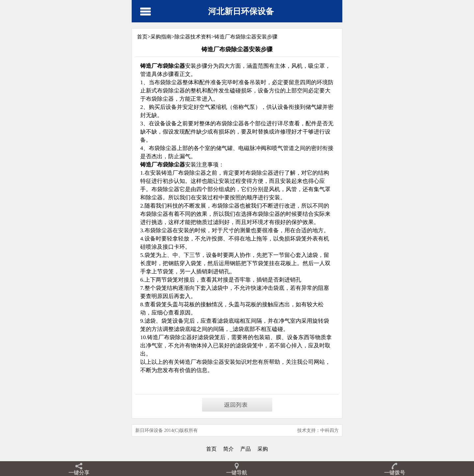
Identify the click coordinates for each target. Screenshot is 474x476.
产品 (246, 449)
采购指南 (161, 37)
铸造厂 (156, 337)
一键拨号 (395, 473)
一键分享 (79, 473)
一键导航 (237, 473)
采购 (263, 449)
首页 (211, 449)
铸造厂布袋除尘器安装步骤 (246, 37)
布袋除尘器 (178, 337)
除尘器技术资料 (193, 37)
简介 (228, 449)
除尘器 (216, 362)
